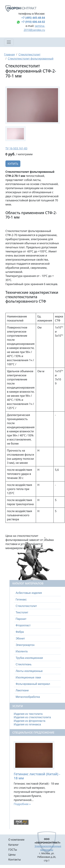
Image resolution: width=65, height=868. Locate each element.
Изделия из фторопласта (30, 721)
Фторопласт (23, 625)
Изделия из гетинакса (27, 724)
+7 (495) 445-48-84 (33, 18)
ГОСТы (13, 850)
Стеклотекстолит (29, 54)
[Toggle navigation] (9, 42)
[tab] (37, 593)
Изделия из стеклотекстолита (32, 717)
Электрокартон (25, 645)
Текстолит (22, 612)
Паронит (21, 619)
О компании (16, 840)
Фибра (20, 632)
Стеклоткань (24, 664)
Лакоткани (22, 690)
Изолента (22, 651)
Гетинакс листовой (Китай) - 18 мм (37, 776)
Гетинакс (21, 600)
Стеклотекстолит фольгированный (31, 59)
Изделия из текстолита (28, 714)
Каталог (13, 845)
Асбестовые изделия (29, 593)
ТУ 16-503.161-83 (16, 148)
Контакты (15, 859)
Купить (13, 164)
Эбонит (20, 638)
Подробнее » (22, 804)
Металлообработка (28, 697)
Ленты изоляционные (29, 671)
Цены (12, 855)
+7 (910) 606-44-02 (33, 22)
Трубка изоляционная (29, 658)
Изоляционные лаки (28, 677)
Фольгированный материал (33, 684)
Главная (9, 54)
